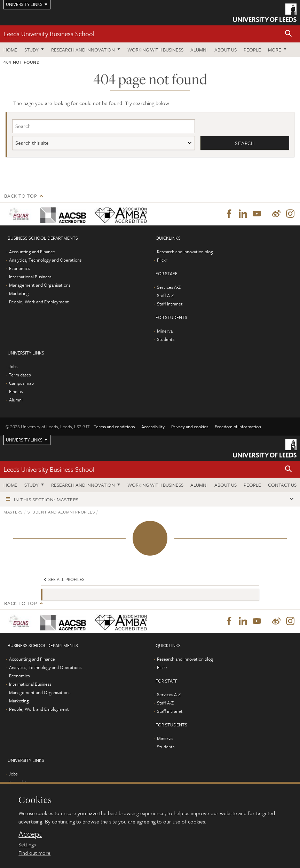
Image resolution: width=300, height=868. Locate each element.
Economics (19, 268)
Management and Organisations (40, 285)
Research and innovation (83, 50)
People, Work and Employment (39, 302)
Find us (16, 391)
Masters (13, 512)
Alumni (199, 50)
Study (31, 50)
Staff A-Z (165, 295)
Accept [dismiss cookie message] (30, 834)
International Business (30, 277)
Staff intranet (170, 304)
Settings (27, 844)
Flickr (162, 260)
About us (226, 50)
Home (10, 50)
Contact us (282, 485)
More (275, 50)
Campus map (21, 383)
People (252, 50)
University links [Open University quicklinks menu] (24, 440)
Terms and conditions (114, 427)
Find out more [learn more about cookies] (34, 853)
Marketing (19, 293)
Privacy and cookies (190, 427)
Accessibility (153, 427)
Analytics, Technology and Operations (45, 260)
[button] (289, 34)
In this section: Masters (46, 499)
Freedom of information (238, 427)
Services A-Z (169, 287)
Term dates (20, 375)
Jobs (13, 366)
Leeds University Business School (49, 34)
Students (166, 339)
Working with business (155, 50)
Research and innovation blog (185, 252)
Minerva (165, 331)
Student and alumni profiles (61, 512)
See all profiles (64, 579)
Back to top (21, 196)
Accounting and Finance (32, 252)
